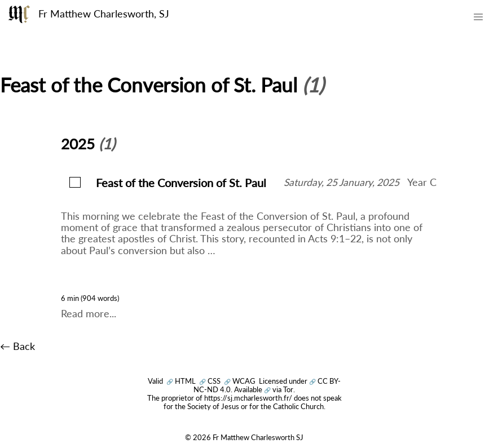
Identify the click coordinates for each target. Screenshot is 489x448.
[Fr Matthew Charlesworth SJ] (19, 14)
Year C (422, 182)
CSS (210, 381)
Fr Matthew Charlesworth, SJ (104, 14)
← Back (17, 346)
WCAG (240, 381)
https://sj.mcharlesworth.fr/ (248, 398)
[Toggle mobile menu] (479, 19)
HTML (181, 381)
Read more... (89, 314)
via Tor (279, 389)
